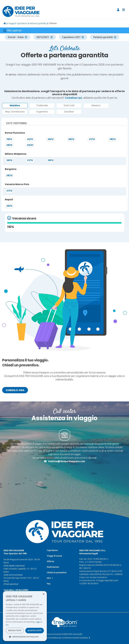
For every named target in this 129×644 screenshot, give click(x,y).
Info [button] (49, 549)
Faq (49, 554)
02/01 (30, 145)
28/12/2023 (45, 37)
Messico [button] (96, 105)
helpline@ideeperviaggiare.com (67, 461)
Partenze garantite (38, 23)
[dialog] (25, 616)
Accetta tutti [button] (35, 630)
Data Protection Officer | (64, 624)
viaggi (11, 23)
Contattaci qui (73, 98)
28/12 (113, 139)
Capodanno (22, 23)
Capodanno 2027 (73, 37)
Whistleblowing (64, 627)
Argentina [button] (42, 112)
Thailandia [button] (42, 105)
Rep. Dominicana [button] (15, 112)
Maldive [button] (15, 105)
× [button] (44, 594)
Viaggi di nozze (54, 526)
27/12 (92, 139)
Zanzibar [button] (69, 112)
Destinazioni (53, 538)
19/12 (9, 139)
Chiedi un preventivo (57, 543)
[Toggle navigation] (124, 10)
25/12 (51, 139)
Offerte (50, 532)
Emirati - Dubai (18, 37)
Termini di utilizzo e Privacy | (64, 621)
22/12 (30, 139)
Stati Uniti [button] (69, 105)
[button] (25, 637)
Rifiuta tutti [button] (15, 630)
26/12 (71, 139)
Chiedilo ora (15, 390)
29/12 (9, 145)
